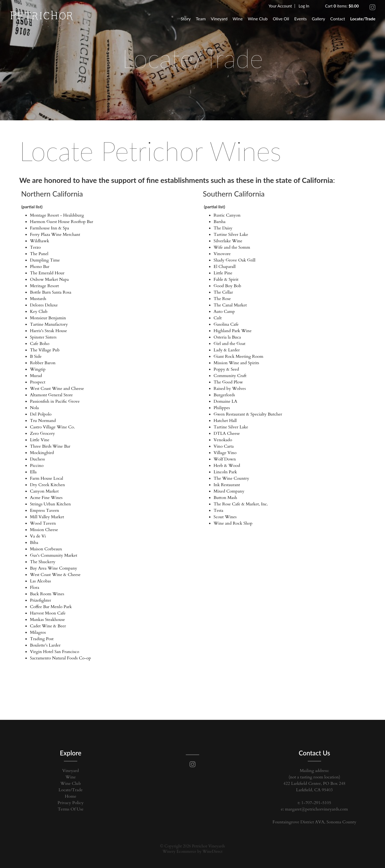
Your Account (280, 6)
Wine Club (258, 19)
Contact (338, 19)
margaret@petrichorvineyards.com (316, 809)
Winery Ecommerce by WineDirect (192, 851)
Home (71, 796)
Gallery (318, 19)
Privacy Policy (70, 803)
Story (186, 19)
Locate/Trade (363, 19)
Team (201, 19)
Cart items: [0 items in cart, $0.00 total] (342, 6)
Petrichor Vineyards (42, 17)
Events (300, 19)
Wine (238, 19)
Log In (304, 6)
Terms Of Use (71, 809)
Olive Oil (281, 19)
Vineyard (219, 19)
